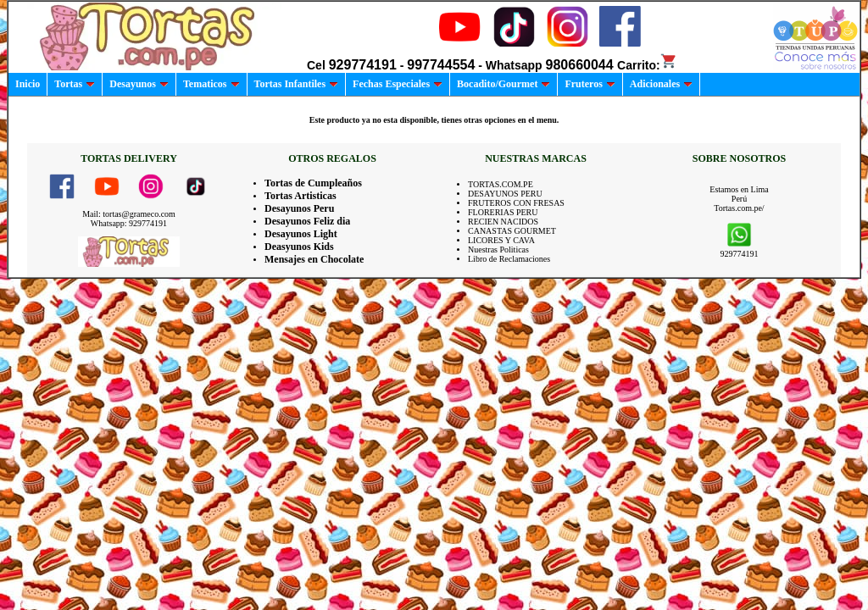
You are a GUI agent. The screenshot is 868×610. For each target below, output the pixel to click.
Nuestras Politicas (498, 250)
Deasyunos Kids (299, 247)
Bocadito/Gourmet (504, 84)
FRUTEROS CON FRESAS (516, 203)
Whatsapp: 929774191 (129, 223)
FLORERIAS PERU (503, 212)
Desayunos (139, 84)
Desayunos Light (301, 234)
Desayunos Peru (299, 208)
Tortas (75, 84)
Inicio (28, 84)
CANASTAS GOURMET (512, 231)
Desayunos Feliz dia (307, 221)
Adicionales (661, 84)
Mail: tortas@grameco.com (129, 214)
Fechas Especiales (398, 84)
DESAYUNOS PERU (505, 194)
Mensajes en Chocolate (314, 259)
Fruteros (590, 84)
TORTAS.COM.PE (501, 184)
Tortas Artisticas (300, 196)
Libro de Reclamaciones (509, 259)
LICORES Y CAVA (501, 240)
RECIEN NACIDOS (503, 222)
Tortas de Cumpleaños (313, 183)
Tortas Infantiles (297, 84)
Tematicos (211, 84)
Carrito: (647, 65)
